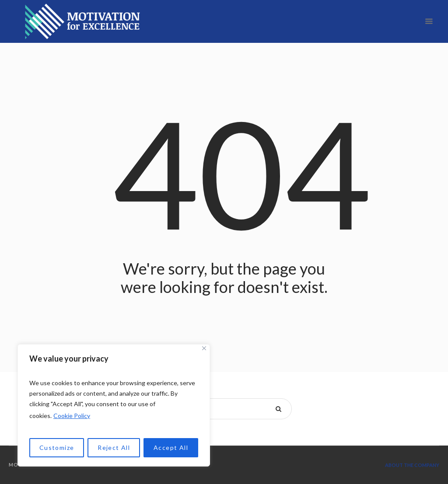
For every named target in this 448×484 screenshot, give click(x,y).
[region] (114, 405)
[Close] (204, 348)
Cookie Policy (72, 416)
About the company (412, 465)
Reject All (114, 447)
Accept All (171, 447)
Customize (57, 447)
